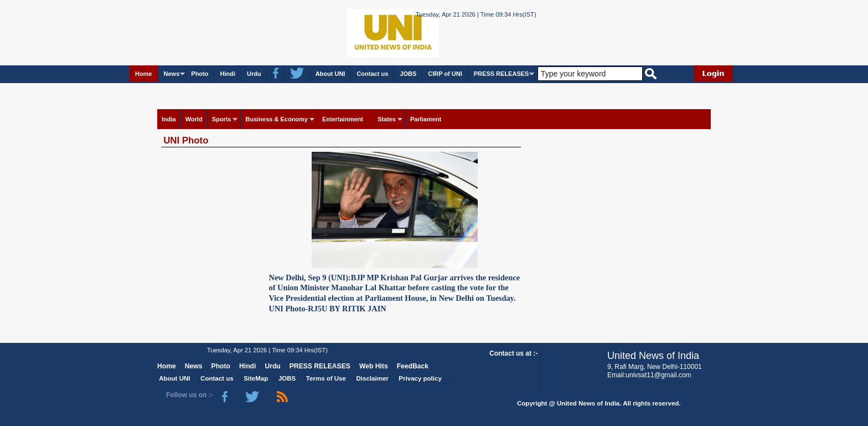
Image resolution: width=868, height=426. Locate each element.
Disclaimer (373, 378)
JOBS (408, 74)
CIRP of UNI (445, 74)
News (172, 74)
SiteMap (256, 378)
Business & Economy (276, 119)
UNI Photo (186, 140)
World (194, 119)
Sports (222, 119)
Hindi (228, 74)
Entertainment (343, 119)
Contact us (372, 74)
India (169, 119)
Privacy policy (420, 378)
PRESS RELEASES (502, 74)
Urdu (254, 74)
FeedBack (413, 366)
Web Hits (374, 366)
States (387, 119)
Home (144, 74)
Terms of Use (326, 378)
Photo (200, 74)
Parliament (426, 119)
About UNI (330, 74)
